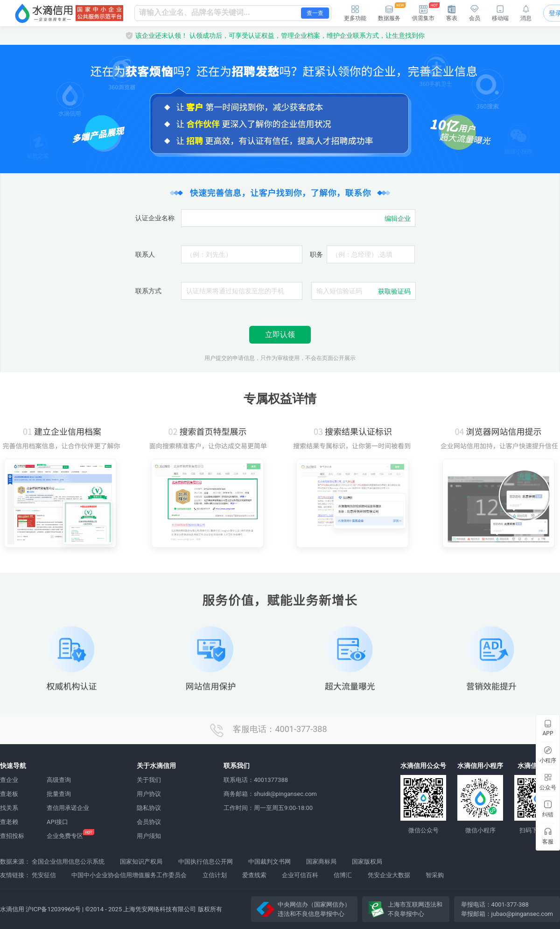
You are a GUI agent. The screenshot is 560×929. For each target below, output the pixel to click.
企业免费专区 (65, 836)
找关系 (9, 808)
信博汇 (343, 875)
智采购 (435, 875)
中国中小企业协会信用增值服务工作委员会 (129, 875)
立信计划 (215, 875)
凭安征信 (44, 875)
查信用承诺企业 (68, 808)
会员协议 (149, 822)
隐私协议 (149, 808)
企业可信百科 (300, 875)
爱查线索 (254, 875)
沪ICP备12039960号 (53, 909)
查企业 (9, 780)
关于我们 (149, 780)
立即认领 (280, 334)
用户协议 (149, 794)
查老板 (9, 794)
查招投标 (12, 836)
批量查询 (59, 794)
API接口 (57, 822)
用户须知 (149, 836)
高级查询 (59, 780)
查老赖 (9, 822)
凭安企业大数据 (389, 875)
